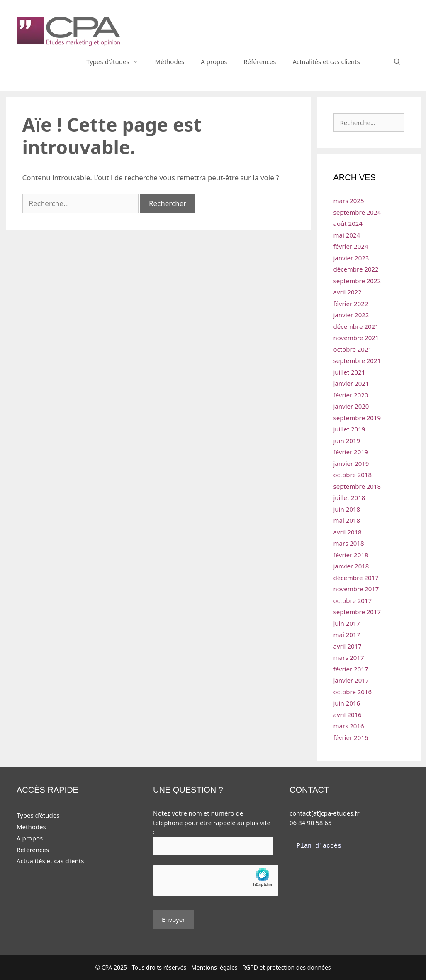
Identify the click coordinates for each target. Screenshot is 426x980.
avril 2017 (348, 646)
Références (260, 61)
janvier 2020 (351, 406)
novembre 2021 (356, 338)
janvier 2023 (351, 258)
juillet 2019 (349, 429)
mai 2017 (347, 635)
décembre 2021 (356, 326)
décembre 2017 (356, 578)
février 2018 (351, 555)
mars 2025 (349, 201)
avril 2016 (348, 715)
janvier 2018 (351, 566)
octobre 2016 (353, 692)
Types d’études (116, 61)
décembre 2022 (356, 269)
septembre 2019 (357, 418)
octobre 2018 (353, 475)
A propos (214, 61)
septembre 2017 (357, 612)
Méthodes (170, 61)
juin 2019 (347, 441)
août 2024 (348, 223)
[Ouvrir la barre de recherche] (397, 61)
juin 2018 (347, 509)
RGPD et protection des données (286, 967)
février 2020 (351, 395)
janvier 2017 (351, 680)
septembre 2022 (357, 281)
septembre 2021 (357, 360)
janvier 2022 (351, 315)
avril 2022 (348, 292)
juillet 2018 (349, 497)
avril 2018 (348, 532)
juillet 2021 (349, 372)
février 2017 (351, 669)
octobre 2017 (353, 600)
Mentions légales (214, 967)
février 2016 (351, 737)
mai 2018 (347, 520)
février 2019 (351, 452)
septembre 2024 (357, 212)
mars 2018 (349, 543)
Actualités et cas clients (326, 61)
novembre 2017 (356, 589)
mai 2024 (347, 235)
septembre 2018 (357, 486)
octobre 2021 (353, 349)
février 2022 (351, 304)
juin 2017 (347, 623)
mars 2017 (349, 657)
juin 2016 (347, 703)
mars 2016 (349, 726)
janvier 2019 (351, 463)
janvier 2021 (351, 383)
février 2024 (351, 246)
